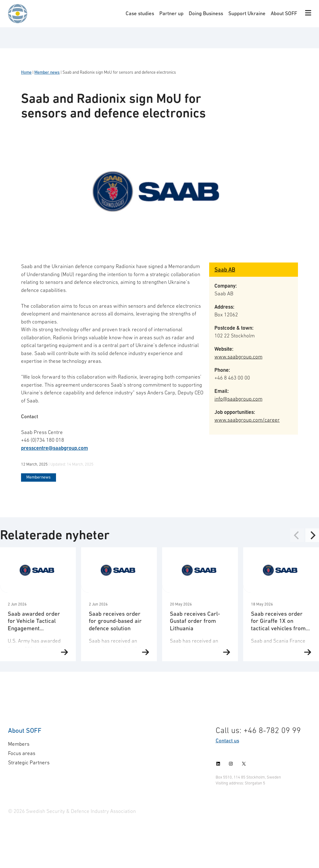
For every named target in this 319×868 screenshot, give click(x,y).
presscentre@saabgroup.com (54, 448)
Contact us (227, 740)
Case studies (140, 13)
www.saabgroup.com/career (247, 420)
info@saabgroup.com (238, 399)
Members (19, 744)
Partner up (171, 13)
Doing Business (206, 13)
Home (26, 72)
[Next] (312, 535)
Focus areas (22, 753)
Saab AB (225, 269)
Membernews (39, 477)
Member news (47, 72)
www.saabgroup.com (238, 357)
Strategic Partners (29, 762)
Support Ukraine (247, 13)
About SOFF (284, 13)
